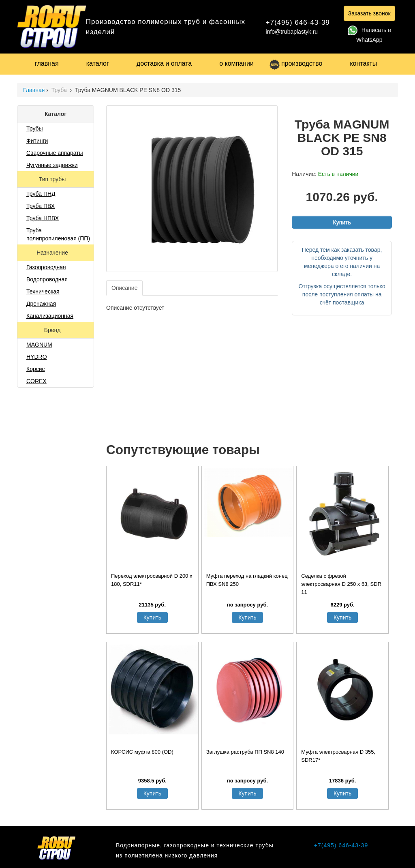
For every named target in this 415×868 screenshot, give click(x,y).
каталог (98, 63)
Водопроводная (47, 279)
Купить (342, 222)
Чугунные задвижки (52, 165)
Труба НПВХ (43, 218)
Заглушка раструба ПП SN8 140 (245, 752)
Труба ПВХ (41, 206)
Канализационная (50, 316)
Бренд (53, 330)
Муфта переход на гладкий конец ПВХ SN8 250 (247, 580)
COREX (36, 381)
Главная (34, 90)
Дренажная (41, 304)
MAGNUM (39, 345)
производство (296, 63)
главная (47, 63)
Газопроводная (46, 267)
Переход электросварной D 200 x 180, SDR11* (152, 580)
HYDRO (37, 357)
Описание (124, 288)
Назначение (53, 253)
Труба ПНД (41, 194)
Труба (60, 90)
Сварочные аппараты (55, 153)
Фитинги (37, 141)
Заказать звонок (369, 13)
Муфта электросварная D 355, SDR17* (338, 756)
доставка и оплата (164, 63)
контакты (363, 63)
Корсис (36, 369)
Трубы (35, 129)
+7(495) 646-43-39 (298, 23)
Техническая (43, 291)
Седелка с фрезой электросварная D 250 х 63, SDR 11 (341, 584)
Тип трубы (53, 179)
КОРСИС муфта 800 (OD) (142, 752)
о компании (236, 63)
